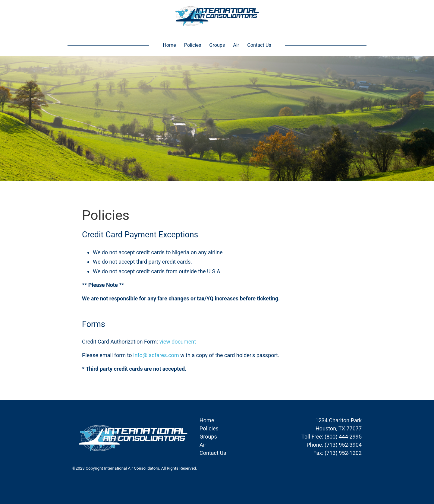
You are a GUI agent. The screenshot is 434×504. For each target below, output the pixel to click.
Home (169, 45)
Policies (193, 45)
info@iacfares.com (156, 355)
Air (236, 45)
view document (178, 342)
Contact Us (259, 45)
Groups (217, 45)
